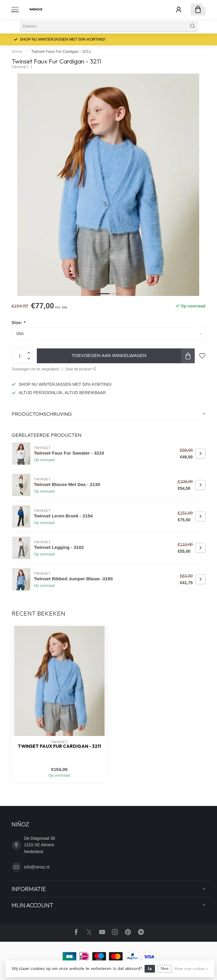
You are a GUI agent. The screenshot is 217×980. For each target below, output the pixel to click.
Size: (18, 322)
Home (17, 51)
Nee (165, 969)
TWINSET (20, 67)
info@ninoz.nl (37, 867)
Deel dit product (81, 369)
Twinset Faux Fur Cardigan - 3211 (61, 51)
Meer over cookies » (191, 969)
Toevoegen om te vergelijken (35, 369)
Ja (150, 969)
